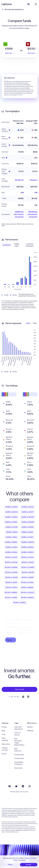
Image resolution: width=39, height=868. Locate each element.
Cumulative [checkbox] (7, 245)
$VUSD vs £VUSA (28, 557)
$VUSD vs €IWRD (11, 593)
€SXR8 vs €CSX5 (12, 527)
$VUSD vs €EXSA (19, 603)
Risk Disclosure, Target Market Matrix (19, 742)
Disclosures (18, 768)
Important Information (19, 728)
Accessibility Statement (19, 763)
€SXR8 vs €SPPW (28, 542)
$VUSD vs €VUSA (11, 562)
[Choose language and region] (28, 4)
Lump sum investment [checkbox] (30, 245)
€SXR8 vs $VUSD (12, 512)
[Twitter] (16, 786)
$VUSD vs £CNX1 (11, 598)
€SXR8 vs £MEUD (27, 552)
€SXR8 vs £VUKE (27, 537)
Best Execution (18, 750)
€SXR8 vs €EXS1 (12, 532)
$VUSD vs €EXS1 (11, 582)
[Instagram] (30, 786)
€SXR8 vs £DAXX (27, 532)
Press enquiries (5, 739)
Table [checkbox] (35, 323)
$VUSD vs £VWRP (28, 567)
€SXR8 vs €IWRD (11, 542)
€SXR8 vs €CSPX (11, 507)
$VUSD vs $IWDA (27, 588)
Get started (19, 689)
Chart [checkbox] (28, 323)
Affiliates (30, 731)
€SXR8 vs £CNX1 (11, 547)
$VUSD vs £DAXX (28, 577)
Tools (4, 734)
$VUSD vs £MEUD (27, 598)
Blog (3, 731)
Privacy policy (19, 755)
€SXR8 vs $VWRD (28, 522)
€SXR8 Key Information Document (19, 214)
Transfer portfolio (5, 749)
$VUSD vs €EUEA (28, 572)
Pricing (4, 727)
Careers (30, 727)
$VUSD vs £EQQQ (28, 593)
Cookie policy (19, 758)
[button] (10, 49)
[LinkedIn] (23, 786)
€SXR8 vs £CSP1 (28, 512)
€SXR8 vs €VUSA (28, 507)
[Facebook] (10, 786)
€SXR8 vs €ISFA (11, 537)
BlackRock (19, 180)
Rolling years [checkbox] (17, 245)
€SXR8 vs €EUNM (28, 517)
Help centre (6, 744)
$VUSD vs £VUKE (27, 582)
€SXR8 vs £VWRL (11, 522)
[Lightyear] (7, 4)
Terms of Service (17, 734)
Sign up (11, 640)
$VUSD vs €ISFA (11, 588)
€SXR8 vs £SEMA (11, 517)
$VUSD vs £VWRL (11, 572)
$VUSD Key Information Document (33, 214)
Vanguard (33, 180)
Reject (10, 865)
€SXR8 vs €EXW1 (28, 527)
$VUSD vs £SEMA (11, 567)
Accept (29, 865)
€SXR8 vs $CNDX (27, 547)
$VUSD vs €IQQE (28, 562)
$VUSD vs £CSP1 (11, 557)
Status (4, 754)
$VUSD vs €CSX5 (11, 577)
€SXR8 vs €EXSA (11, 552)
